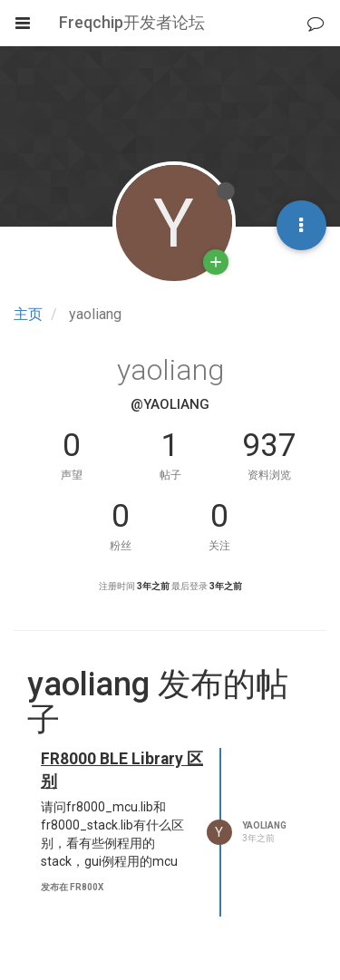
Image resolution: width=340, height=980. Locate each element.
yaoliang (264, 825)
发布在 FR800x (72, 887)
